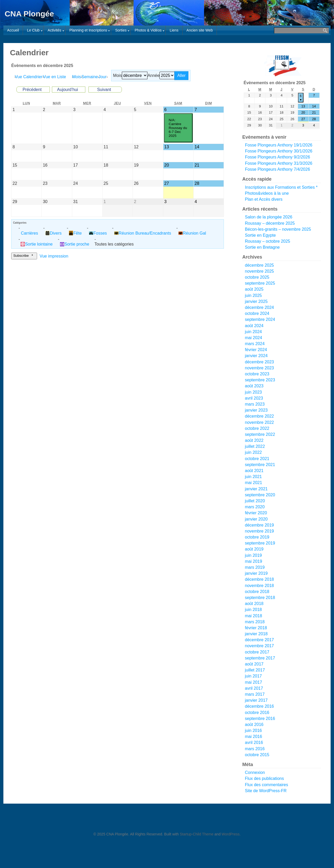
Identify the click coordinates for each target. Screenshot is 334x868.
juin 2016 (254, 731)
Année (153, 75)
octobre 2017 (257, 652)
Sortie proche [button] (75, 244)
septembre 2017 (260, 658)
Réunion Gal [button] (192, 233)
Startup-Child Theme (197, 834)
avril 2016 (254, 742)
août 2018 (254, 604)
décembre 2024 (260, 307)
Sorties (121, 30)
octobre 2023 (257, 374)
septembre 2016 (260, 719)
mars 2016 (255, 749)
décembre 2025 (260, 265)
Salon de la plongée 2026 (269, 217)
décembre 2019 (260, 525)
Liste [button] (56, 77)
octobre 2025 (257, 277)
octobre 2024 (257, 313)
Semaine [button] (91, 77)
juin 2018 (254, 610)
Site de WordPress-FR (266, 791)
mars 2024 (255, 344)
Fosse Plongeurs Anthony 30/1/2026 (279, 151)
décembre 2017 (260, 640)
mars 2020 (255, 507)
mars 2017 (255, 694)
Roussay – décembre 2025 (270, 223)
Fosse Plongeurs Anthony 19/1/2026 (279, 145)
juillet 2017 (255, 670)
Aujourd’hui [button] (68, 90)
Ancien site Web (200, 30)
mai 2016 (254, 736)
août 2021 (254, 471)
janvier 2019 (256, 573)
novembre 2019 (260, 531)
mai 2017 (254, 682)
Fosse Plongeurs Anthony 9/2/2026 (278, 157)
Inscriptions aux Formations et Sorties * (281, 187)
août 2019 (254, 549)
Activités (55, 30)
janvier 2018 (256, 634)
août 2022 (254, 440)
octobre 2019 (257, 537)
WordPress (231, 834)
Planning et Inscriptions (88, 30)
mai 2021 (254, 483)
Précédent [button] (32, 90)
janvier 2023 (256, 410)
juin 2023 (254, 392)
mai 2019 (254, 561)
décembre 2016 (260, 706)
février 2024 (256, 350)
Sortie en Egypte (260, 235)
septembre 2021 (260, 465)
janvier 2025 (256, 301)
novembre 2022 (260, 422)
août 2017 (254, 664)
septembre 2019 (260, 543)
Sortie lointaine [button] (37, 244)
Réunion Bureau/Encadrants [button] (143, 233)
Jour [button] (103, 77)
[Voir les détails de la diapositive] (283, 66)
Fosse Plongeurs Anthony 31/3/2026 (279, 163)
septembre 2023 (260, 380)
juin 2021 (254, 477)
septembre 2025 (260, 283)
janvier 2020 (256, 519)
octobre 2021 (257, 459)
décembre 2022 (260, 416)
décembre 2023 (260, 362)
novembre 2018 (260, 586)
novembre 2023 (260, 368)
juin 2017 (254, 676)
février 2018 (256, 628)
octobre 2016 (257, 713)
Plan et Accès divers (264, 199)
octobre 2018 (257, 592)
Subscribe (24, 256)
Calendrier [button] (30, 77)
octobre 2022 (257, 428)
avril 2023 (254, 398)
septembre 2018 (260, 598)
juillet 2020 (255, 501)
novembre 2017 (260, 646)
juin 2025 (254, 295)
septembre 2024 (260, 319)
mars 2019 (255, 567)
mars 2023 (255, 404)
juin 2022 (254, 452)
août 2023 (254, 386)
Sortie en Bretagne (262, 247)
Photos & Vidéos (148, 30)
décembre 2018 (260, 579)
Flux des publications (264, 778)
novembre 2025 (260, 271)
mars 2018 (255, 622)
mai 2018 (254, 616)
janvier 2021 (256, 489)
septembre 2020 (260, 495)
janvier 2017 (256, 700)
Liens (174, 30)
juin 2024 (254, 332)
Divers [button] (53, 233)
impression (54, 256)
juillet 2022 (255, 446)
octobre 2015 (257, 755)
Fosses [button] (98, 233)
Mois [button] (78, 77)
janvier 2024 (256, 356)
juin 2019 (254, 555)
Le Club (33, 30)
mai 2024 (254, 338)
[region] (282, 66)
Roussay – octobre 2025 (268, 241)
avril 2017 (254, 688)
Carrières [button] (29, 233)
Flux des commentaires (267, 785)
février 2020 (256, 513)
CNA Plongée (29, 14)
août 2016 (254, 725)
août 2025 (254, 289)
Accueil (13, 30)
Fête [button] (75, 233)
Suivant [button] (104, 90)
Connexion (255, 772)
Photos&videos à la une (267, 193)
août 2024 (254, 326)
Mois (117, 75)
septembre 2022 (260, 434)
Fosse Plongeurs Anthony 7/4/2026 (278, 169)
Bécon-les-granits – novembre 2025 (278, 229)
